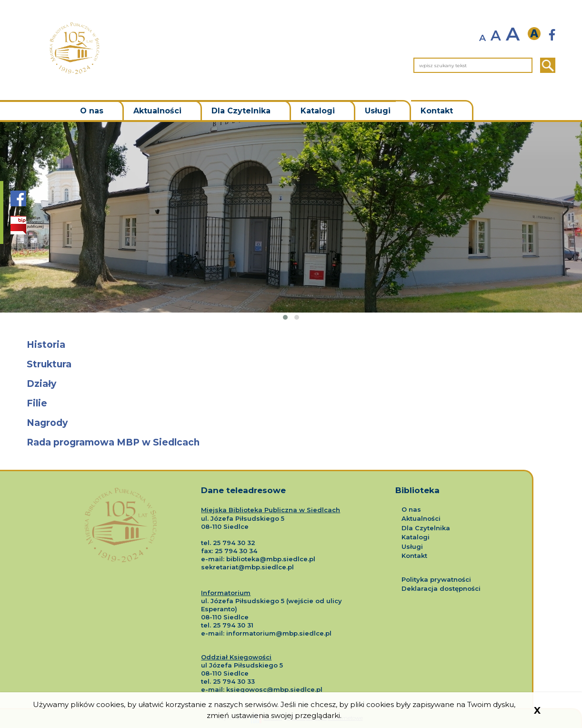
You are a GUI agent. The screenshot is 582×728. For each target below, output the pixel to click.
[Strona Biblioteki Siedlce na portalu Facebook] (18, 203)
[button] (285, 317)
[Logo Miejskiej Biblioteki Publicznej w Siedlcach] (121, 516)
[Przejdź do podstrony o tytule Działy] (291, 384)
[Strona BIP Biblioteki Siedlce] (27, 225)
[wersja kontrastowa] (537, 34)
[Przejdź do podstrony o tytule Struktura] (291, 365)
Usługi (378, 111)
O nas (92, 111)
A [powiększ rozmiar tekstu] (513, 34)
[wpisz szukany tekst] (473, 65)
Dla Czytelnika (241, 111)
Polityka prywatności (436, 579)
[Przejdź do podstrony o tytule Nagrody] (291, 423)
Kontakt (437, 111)
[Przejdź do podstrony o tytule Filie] (291, 404)
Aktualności (157, 111)
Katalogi (318, 111)
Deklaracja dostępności (441, 588)
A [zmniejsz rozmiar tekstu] (482, 38)
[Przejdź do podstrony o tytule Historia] (291, 345)
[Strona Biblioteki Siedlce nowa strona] (552, 35)
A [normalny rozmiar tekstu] (496, 36)
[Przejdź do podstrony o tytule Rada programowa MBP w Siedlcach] (291, 443)
